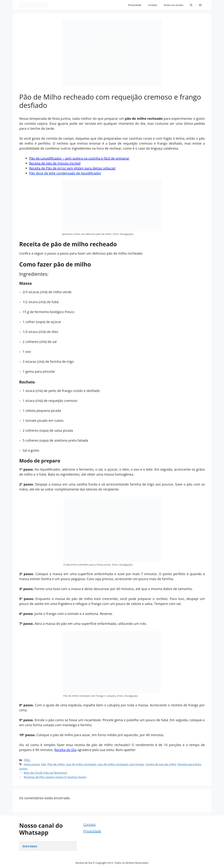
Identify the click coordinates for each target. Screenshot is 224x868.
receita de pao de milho (161, 764)
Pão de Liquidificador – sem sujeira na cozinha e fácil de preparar (79, 158)
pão (44, 764)
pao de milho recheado (81, 764)
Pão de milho (56, 764)
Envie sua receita (174, 5)
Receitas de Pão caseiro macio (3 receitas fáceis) (55, 777)
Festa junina (32, 764)
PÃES (27, 760)
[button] (191, 5)
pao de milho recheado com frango (121, 764)
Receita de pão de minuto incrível (55, 163)
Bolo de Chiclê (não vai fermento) (45, 773)
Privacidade (135, 5)
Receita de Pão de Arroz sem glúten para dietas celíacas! (72, 168)
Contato (153, 5)
